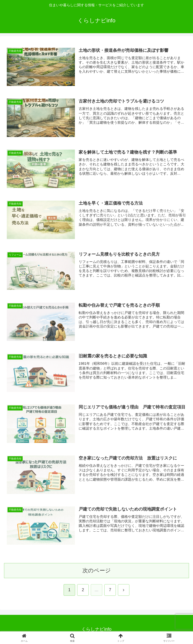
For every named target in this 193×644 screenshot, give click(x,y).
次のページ (97, 570)
